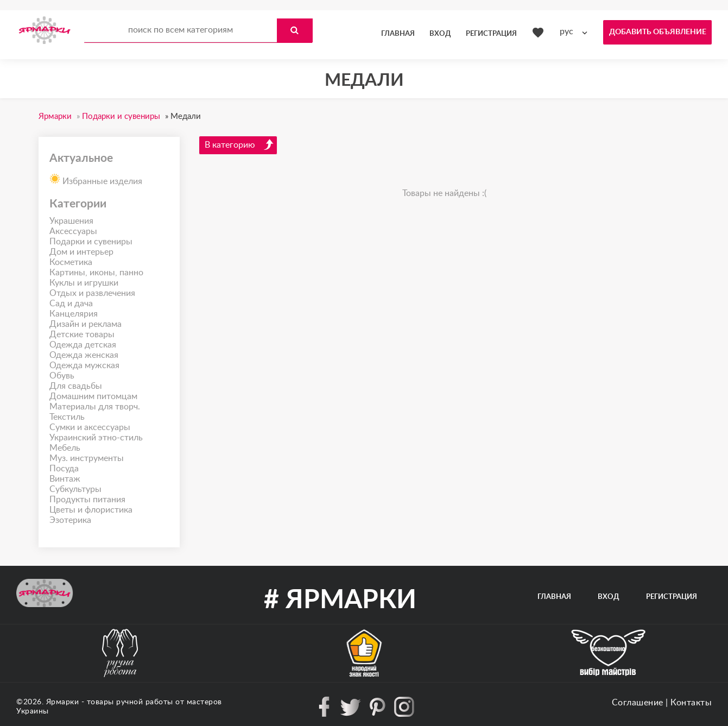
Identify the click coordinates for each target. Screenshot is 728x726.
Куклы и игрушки (84, 283)
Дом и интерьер (81, 252)
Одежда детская (83, 345)
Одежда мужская (84, 365)
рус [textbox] (566, 31)
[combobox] (576, 32)
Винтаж (65, 479)
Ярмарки (63, 702)
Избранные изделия (96, 178)
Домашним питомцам (93, 396)
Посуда (64, 469)
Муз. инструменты (87, 458)
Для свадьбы (76, 386)
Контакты (691, 703)
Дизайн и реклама (86, 324)
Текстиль (67, 417)
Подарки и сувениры (91, 242)
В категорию (239, 144)
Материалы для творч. (95, 407)
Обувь (62, 376)
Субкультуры (75, 489)
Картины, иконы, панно (96, 273)
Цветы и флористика (91, 510)
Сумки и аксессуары (90, 427)
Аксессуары (73, 231)
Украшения (71, 221)
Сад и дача (71, 304)
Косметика (71, 262)
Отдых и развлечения (92, 293)
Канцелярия (74, 314)
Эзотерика (70, 520)
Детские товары (82, 334)
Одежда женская (84, 355)
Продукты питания (87, 500)
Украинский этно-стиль (96, 438)
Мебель (65, 448)
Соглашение (638, 703)
